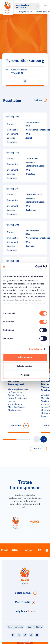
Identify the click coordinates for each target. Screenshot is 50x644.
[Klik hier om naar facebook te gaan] (13, 635)
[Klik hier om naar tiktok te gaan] (25, 635)
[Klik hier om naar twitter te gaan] (31, 635)
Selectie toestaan (25, 366)
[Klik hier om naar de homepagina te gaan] (8, 8)
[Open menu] (45, 5)
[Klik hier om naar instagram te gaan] (19, 635)
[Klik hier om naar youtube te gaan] (37, 635)
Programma (26, 12)
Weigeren (25, 375)
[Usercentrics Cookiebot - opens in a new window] (36, 267)
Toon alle (38, 449)
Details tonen (35, 349)
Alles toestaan (25, 357)
